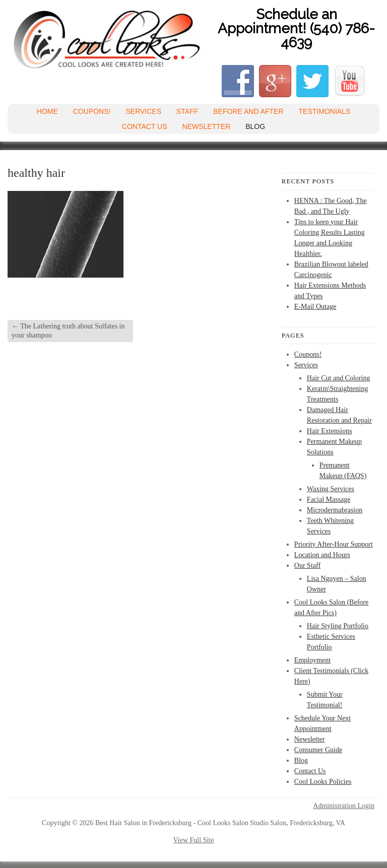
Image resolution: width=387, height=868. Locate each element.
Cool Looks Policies (323, 782)
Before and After (248, 111)
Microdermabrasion (335, 510)
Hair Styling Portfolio (338, 626)
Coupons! (92, 111)
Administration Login (344, 806)
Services (143, 111)
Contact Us (145, 126)
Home (47, 111)
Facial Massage (329, 499)
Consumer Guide (318, 750)
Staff (187, 111)
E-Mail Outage (315, 307)
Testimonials (325, 111)
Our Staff (307, 565)
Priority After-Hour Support (334, 544)
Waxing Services (331, 489)
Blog (255, 126)
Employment (312, 660)
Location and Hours (322, 555)
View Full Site (194, 840)
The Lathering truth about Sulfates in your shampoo (68, 331)
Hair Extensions (330, 431)
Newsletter (207, 126)
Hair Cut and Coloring (339, 378)
